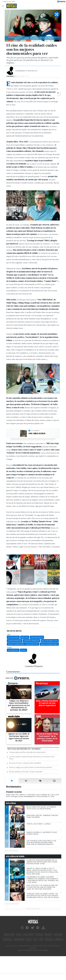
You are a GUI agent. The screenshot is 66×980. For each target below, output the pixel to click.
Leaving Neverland (15, 641)
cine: (9, 635)
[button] (58, 93)
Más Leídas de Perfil (15, 856)
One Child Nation (37, 434)
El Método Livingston (31, 641)
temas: (9, 648)
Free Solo (25, 637)
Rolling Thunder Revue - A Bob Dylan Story (23, 644)
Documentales (13, 650)
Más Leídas (11, 803)
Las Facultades (13, 637)
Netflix (24, 650)
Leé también (35, 431)
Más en (18, 678)
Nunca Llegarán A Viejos (49, 644)
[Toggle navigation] (3, 6)
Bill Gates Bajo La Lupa (50, 641)
